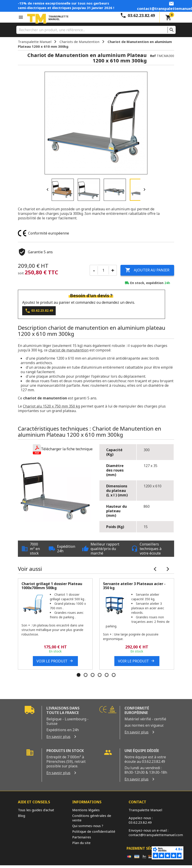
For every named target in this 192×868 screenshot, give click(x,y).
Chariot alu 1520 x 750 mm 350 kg (51, 406)
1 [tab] (79, 675)
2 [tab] (86, 675)
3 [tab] (93, 675)
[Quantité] (103, 270)
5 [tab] (107, 675)
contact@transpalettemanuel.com (156, 835)
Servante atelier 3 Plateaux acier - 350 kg (134, 586)
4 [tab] (100, 675)
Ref (153, 56)
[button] (63, 449)
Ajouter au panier (147, 270)
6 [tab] (114, 675)
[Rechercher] (96, 30)
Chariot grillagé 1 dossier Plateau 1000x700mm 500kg (52, 586)
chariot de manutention (68, 350)
